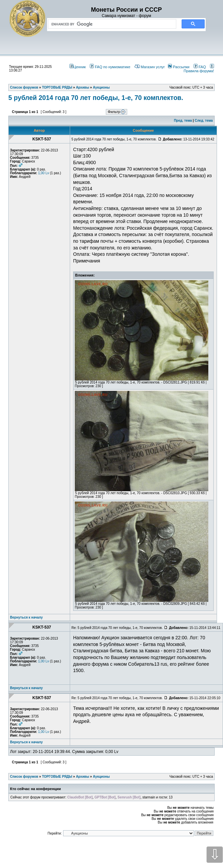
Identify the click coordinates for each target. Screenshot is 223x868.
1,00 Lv (44, 173)
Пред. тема (183, 121)
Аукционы (101, 777)
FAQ (200, 67)
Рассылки (179, 67)
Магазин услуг (150, 67)
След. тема (204, 121)
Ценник (78, 67)
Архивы (82, 777)
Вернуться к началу (26, 617)
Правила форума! (199, 69)
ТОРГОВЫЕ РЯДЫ (57, 777)
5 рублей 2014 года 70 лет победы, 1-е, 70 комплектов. (96, 98)
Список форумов (24, 777)
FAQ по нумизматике (110, 67)
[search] (111, 24)
